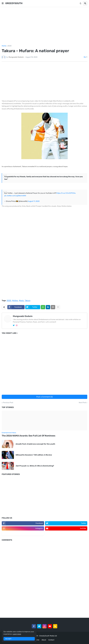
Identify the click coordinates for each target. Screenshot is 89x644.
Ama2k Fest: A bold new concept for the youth (35, 444)
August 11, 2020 (34, 201)
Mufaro (15, 301)
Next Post (82, 403)
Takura (28, 301)
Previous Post (8, 403)
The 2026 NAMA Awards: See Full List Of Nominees (29, 436)
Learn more (17, 634)
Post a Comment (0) (45, 397)
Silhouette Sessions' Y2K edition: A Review (34, 455)
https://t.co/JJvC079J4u (66, 193)
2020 (10, 46)
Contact (51, 640)
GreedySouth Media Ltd (48, 636)
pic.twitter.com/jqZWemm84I (15, 196)
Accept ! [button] (8, 639)
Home (4, 46)
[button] (3, 3)
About (44, 640)
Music (21, 301)
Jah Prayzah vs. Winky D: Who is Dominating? (35, 466)
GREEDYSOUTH (14, 3)
